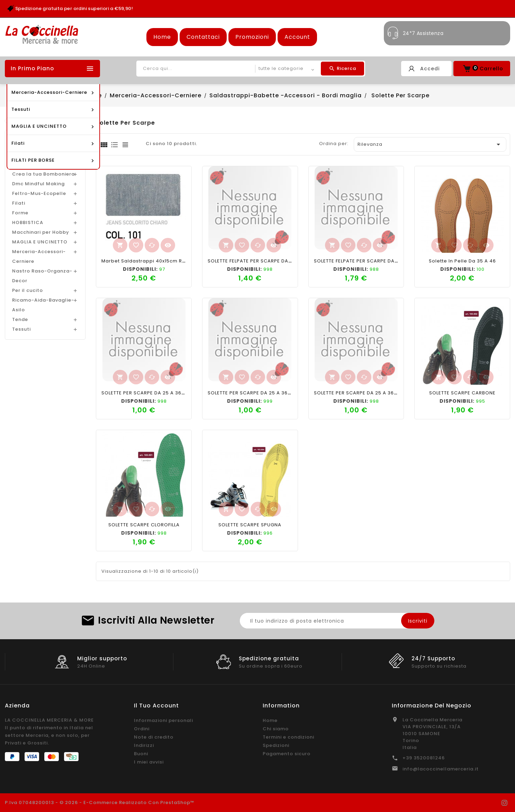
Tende (20, 319)
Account (297, 37)
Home (162, 37)
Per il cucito (28, 290)
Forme (20, 213)
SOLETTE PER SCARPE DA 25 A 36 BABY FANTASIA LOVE (274, 393)
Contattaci (203, 37)
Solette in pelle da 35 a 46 (462, 261)
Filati (19, 203)
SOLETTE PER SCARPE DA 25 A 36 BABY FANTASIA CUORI (169, 393)
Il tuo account (156, 706)
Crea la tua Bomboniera (43, 174)
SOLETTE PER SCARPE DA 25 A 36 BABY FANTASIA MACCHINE (387, 393)
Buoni (141, 754)
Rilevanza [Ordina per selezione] (430, 144)
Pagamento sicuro (287, 754)
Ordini (142, 729)
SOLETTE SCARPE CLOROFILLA (144, 525)
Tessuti (21, 329)
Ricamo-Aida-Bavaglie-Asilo (43, 305)
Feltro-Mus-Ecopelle (39, 193)
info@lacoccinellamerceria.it (441, 769)
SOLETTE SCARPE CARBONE (462, 393)
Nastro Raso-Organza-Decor (42, 276)
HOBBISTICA (28, 222)
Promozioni (252, 37)
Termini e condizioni (288, 737)
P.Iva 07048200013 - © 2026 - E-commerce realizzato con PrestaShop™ (100, 802)
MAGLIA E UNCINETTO (40, 242)
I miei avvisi (149, 762)
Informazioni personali (164, 720)
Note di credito (154, 737)
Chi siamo (276, 729)
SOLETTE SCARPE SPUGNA (250, 525)
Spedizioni (276, 745)
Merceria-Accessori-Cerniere (39, 256)
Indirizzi (144, 745)
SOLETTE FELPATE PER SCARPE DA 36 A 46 (258, 261)
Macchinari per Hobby (41, 232)
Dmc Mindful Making (38, 184)
